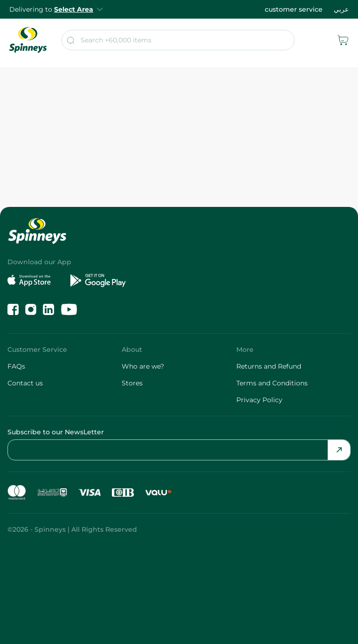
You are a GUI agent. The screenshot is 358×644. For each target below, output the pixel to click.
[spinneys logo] (28, 40)
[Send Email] (339, 450)
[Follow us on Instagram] (31, 309)
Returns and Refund (269, 366)
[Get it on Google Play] (98, 281)
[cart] (343, 40)
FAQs (16, 366)
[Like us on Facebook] (13, 309)
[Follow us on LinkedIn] (48, 309)
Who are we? (143, 366)
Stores (132, 383)
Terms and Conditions (272, 383)
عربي (341, 9)
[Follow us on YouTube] (69, 309)
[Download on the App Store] (35, 281)
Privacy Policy (259, 400)
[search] (178, 40)
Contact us (25, 383)
